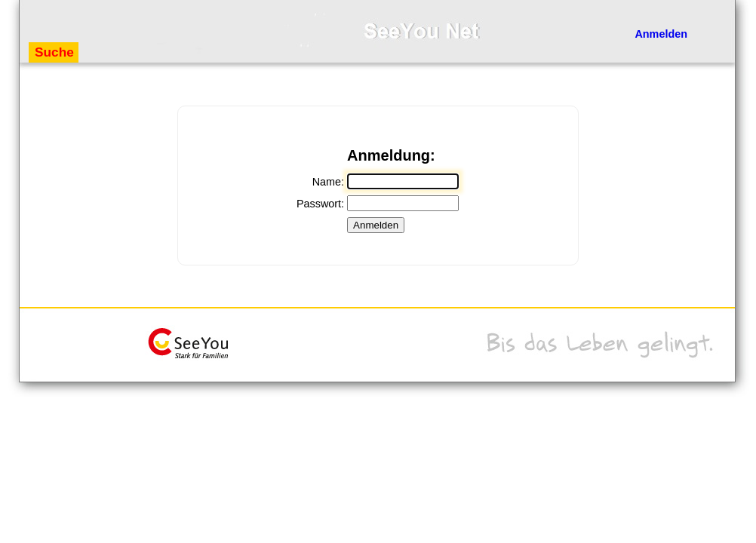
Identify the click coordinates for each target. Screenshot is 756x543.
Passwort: (320, 204)
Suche (54, 52)
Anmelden (661, 34)
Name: (328, 182)
